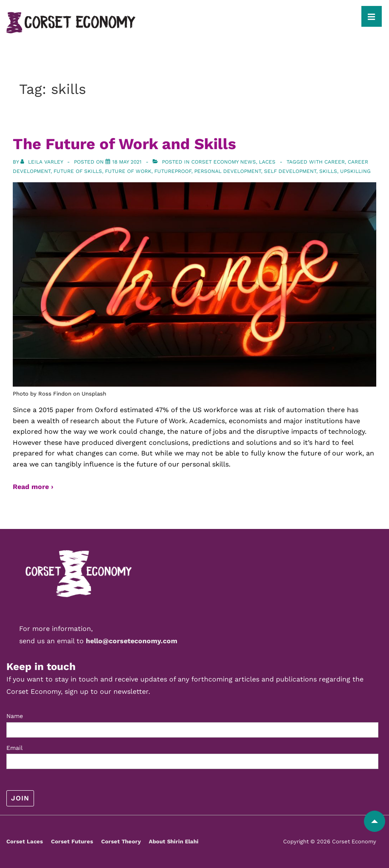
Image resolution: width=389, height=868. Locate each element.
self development (290, 171)
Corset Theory (121, 841)
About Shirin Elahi (174, 841)
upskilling (355, 171)
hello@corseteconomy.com (132, 641)
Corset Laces (25, 841)
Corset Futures (72, 841)
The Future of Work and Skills (124, 144)
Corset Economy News (224, 162)
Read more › (33, 487)
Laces (267, 162)
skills (328, 171)
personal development (228, 171)
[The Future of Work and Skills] (127, 162)
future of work (128, 171)
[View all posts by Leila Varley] (43, 162)
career (335, 162)
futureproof (173, 171)
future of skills (78, 171)
